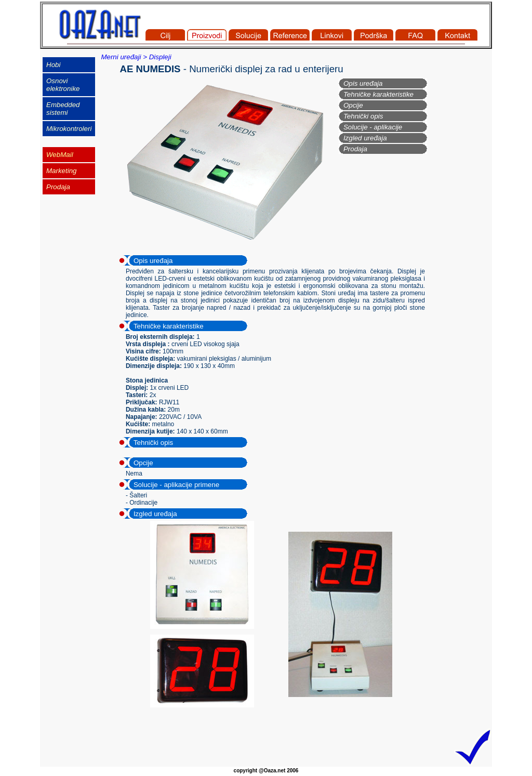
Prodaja (355, 149)
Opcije (353, 105)
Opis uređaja (363, 83)
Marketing (62, 171)
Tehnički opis (363, 116)
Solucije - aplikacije (373, 127)
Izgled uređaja (365, 138)
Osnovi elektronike (63, 85)
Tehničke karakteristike (378, 94)
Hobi (53, 65)
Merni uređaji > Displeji (136, 57)
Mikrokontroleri (69, 129)
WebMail (60, 155)
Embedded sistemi (63, 109)
